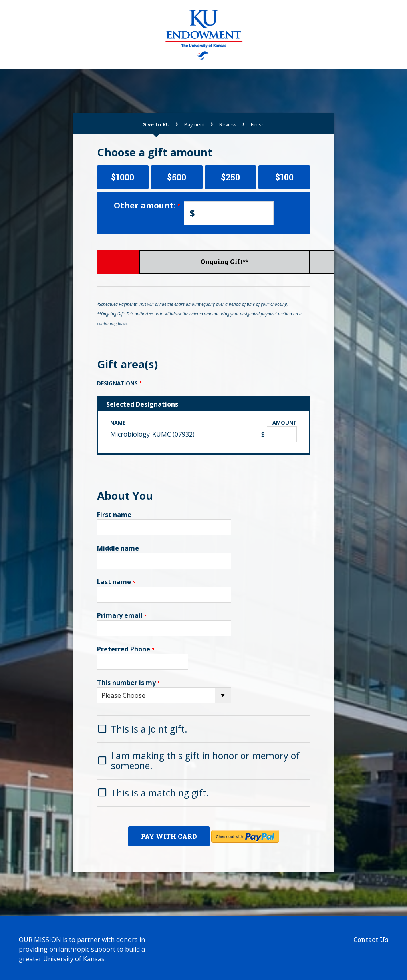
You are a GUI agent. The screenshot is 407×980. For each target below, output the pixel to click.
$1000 (123, 177)
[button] (203, 728)
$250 (230, 177)
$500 (177, 177)
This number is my (128, 683)
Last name (116, 582)
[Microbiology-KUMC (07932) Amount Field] (282, 434)
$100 (284, 177)
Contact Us (371, 937)
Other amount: (147, 205)
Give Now (132, 262)
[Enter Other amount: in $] (229, 213)
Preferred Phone (125, 649)
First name (116, 515)
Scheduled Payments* (203, 262)
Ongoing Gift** (275, 262)
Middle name (118, 548)
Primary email (122, 615)
